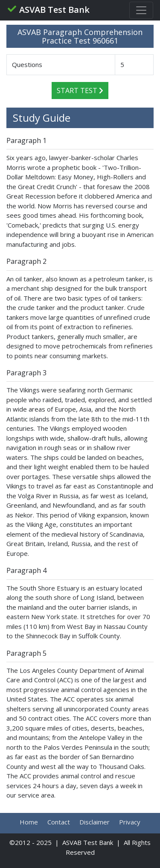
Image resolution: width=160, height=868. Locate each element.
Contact (59, 822)
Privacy (130, 822)
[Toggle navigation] (141, 10)
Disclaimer (95, 822)
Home (29, 822)
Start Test (80, 91)
